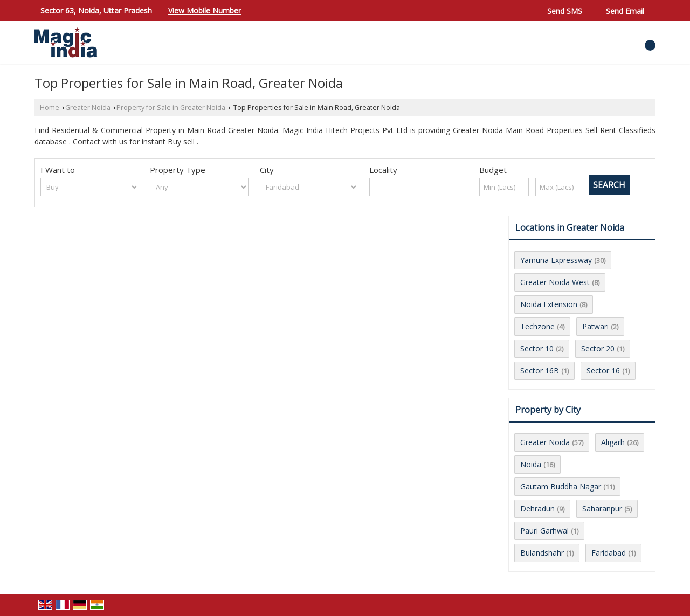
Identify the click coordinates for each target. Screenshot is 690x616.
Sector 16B (540, 371)
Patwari (595, 326)
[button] (205, 11)
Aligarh (613, 442)
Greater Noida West (555, 282)
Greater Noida (88, 108)
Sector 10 (537, 348)
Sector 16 (603, 371)
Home (50, 108)
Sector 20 (598, 348)
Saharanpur (602, 508)
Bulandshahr (542, 553)
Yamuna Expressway (556, 260)
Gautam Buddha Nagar (561, 486)
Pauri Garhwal (544, 531)
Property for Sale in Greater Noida (171, 108)
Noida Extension (549, 304)
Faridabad (609, 553)
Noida (531, 464)
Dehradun (537, 508)
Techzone (537, 326)
